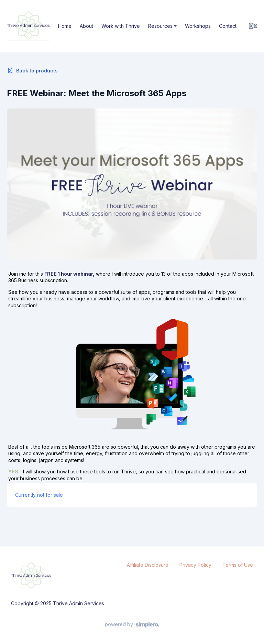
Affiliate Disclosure (148, 565)
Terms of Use (238, 565)
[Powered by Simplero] (132, 625)
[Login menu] (253, 26)
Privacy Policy (195, 565)
